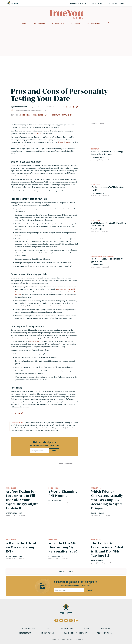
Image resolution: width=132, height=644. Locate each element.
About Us (48, 629)
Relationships (40, 23)
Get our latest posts (45, 442)
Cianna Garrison (21, 107)
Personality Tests (77, 3)
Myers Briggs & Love (41, 115)
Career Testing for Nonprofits (76, 633)
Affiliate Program (48, 633)
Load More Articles (66, 571)
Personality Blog (29, 629)
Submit (54, 451)
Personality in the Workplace (102, 256)
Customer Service (68, 629)
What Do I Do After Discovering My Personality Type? (64, 547)
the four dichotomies (65, 142)
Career (25, 23)
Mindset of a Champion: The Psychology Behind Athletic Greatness (107, 153)
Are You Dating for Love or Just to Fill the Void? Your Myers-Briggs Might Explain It (22, 500)
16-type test (38, 133)
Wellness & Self (58, 23)
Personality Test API (105, 633)
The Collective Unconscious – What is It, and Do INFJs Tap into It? (107, 549)
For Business (97, 3)
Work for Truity (25, 633)
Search (108, 23)
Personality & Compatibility (62, 115)
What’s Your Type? (94, 23)
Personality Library (117, 3)
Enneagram (95, 149)
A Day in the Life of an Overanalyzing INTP (21, 547)
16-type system (34, 341)
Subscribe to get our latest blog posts (75, 582)
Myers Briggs (26, 115)
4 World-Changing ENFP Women (63, 494)
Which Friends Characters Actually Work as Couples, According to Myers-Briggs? (108, 500)
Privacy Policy (104, 629)
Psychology (75, 23)
